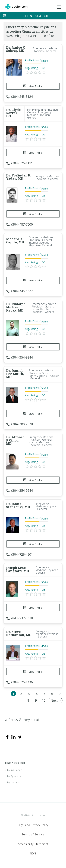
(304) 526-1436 (20, 682)
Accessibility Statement (33, 844)
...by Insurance (14, 770)
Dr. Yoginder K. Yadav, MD (19, 177)
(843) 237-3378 (20, 618)
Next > (56, 701)
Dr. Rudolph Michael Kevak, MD (16, 307)
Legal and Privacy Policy (33, 825)
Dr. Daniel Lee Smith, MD (15, 374)
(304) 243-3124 (20, 97)
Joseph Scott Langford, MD (18, 569)
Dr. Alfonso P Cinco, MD (15, 440)
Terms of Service (33, 834)
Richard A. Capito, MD (15, 241)
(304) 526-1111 (20, 163)
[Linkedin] (14, 737)
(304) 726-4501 (20, 554)
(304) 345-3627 (20, 291)
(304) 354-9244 (20, 357)
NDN (33, 853)
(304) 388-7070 (20, 424)
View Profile (33, 86)
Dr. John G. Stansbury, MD (18, 505)
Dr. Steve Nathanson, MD (19, 633)
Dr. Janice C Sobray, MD (16, 49)
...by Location (13, 782)
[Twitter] (20, 737)
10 (44, 700)
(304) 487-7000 (20, 224)
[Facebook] (7, 737)
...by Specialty (13, 776)
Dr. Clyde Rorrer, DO (13, 113)
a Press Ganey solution (25, 720)
